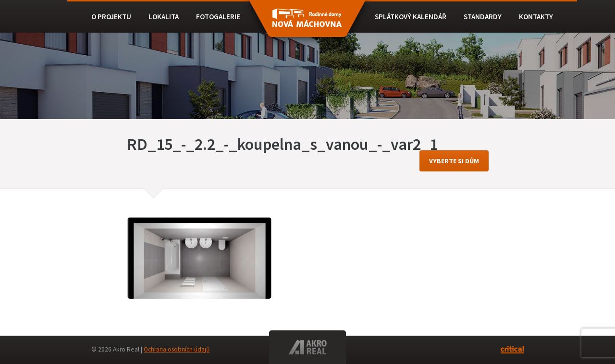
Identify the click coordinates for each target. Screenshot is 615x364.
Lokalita (164, 17)
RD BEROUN (307, 23)
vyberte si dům (454, 161)
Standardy (483, 17)
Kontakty (536, 17)
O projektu (111, 17)
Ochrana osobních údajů (177, 349)
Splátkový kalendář (411, 17)
